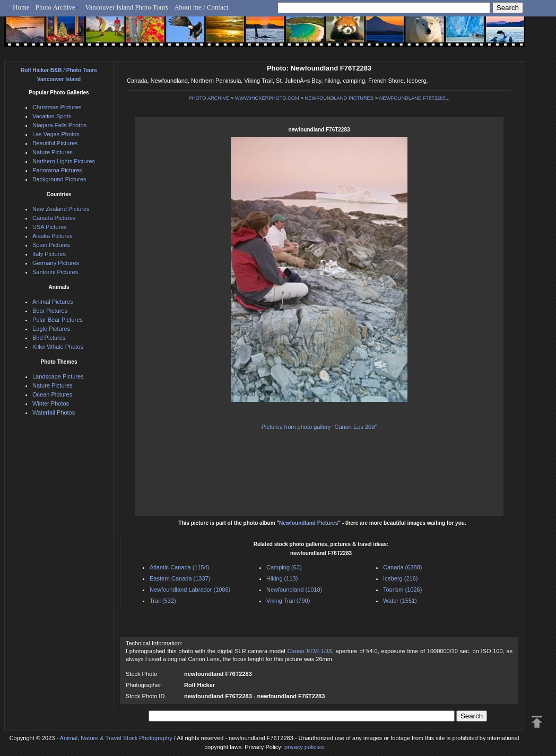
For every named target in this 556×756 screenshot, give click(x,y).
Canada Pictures (54, 218)
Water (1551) (400, 601)
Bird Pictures (49, 338)
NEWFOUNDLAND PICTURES (340, 98)
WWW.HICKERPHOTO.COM (267, 98)
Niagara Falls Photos (59, 125)
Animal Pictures (53, 302)
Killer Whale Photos (58, 347)
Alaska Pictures (53, 236)
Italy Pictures (49, 254)
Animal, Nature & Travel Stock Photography (116, 738)
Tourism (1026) (402, 590)
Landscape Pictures (58, 376)
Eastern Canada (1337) (180, 578)
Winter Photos (51, 403)
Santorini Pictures (55, 272)
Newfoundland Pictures (309, 523)
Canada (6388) (402, 567)
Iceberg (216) (400, 578)
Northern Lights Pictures (64, 161)
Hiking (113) (282, 578)
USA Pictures (50, 227)
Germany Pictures (56, 263)
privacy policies (304, 747)
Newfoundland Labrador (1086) (190, 590)
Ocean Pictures (52, 394)
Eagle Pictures (51, 329)
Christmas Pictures (57, 107)
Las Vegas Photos (56, 134)
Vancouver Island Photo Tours (127, 7)
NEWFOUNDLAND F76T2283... (415, 98)
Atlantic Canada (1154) (180, 567)
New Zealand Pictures (61, 209)
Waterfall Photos (54, 412)
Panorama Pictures (57, 170)
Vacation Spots (52, 116)
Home (21, 7)
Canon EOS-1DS (309, 651)
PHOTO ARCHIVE (209, 98)
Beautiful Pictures (55, 143)
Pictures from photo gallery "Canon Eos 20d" (319, 427)
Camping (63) (284, 567)
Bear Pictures (50, 311)
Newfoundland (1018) (294, 590)
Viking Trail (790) (288, 601)
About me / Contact (201, 7)
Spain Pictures (51, 245)
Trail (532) (163, 601)
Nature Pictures (53, 152)
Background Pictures (59, 179)
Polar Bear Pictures (58, 320)
